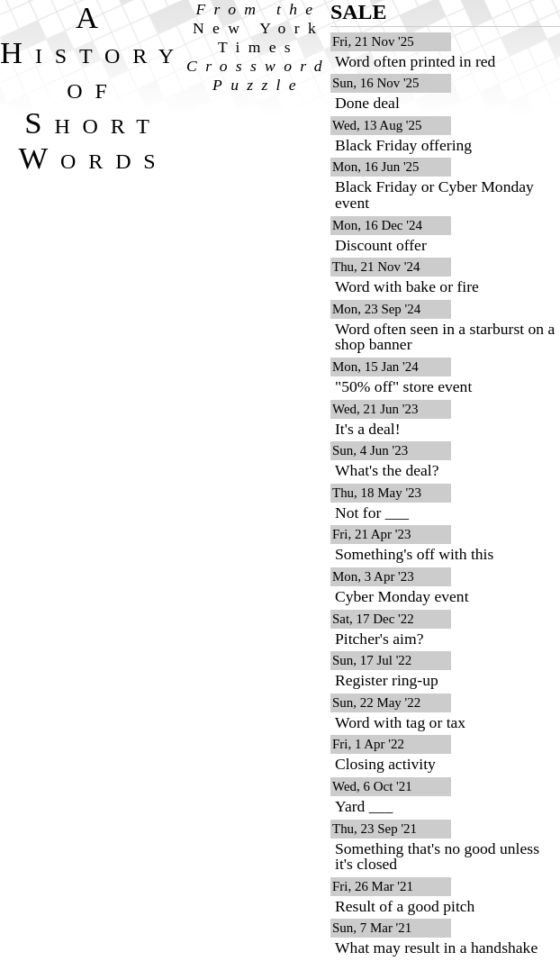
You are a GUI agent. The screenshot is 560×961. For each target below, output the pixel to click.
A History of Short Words (93, 87)
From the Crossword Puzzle (258, 47)
